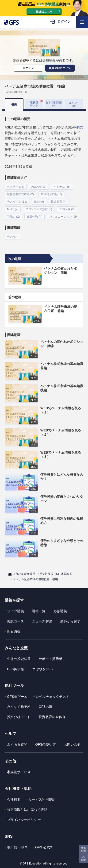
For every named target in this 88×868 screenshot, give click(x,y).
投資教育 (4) (59, 202)
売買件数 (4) (34, 217)
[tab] (54, 104)
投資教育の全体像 (52, 717)
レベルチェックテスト (53, 697)
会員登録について (60, 68)
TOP (83, 860)
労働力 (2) (13, 217)
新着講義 (14, 631)
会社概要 (14, 799)
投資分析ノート (19, 717)
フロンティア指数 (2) (39, 209)
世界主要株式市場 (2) (20, 194)
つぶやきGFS (42, 669)
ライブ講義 (15, 611)
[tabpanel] (44, 175)
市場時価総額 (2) (51, 194)
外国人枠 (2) (67, 209)
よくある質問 (17, 744)
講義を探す (14, 600)
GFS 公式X (44, 847)
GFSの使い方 (46, 744)
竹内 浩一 (13, 237)
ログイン (28, 68)
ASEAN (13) (39, 187)
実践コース (15, 621)
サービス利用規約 (42, 799)
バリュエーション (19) (63, 217)
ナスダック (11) (17, 202)
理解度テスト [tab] (34, 104)
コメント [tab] (74, 104)
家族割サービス (19, 772)
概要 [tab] (14, 104)
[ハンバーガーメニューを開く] (82, 22)
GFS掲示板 (16, 669)
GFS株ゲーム (17, 697)
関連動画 (83, 849)
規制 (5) (39, 202)
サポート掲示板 (51, 659)
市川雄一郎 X (17, 847)
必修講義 (60, 611)
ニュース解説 (42, 621)
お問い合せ (72, 744)
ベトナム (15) (62, 187)
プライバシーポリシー (24, 820)
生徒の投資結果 (19, 659)
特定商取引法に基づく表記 (27, 810)
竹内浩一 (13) (16, 187)
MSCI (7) (13, 209)
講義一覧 (39, 611)
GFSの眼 (46, 707)
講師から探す (70, 621)
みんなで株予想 (19, 707)
